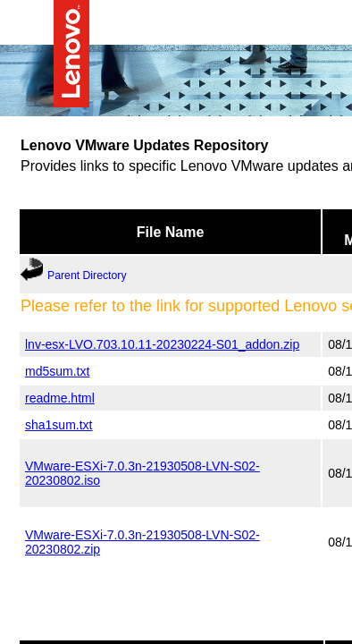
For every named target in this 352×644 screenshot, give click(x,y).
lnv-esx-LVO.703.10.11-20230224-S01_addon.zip (162, 343)
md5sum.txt (57, 370)
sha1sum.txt (59, 424)
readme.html (60, 397)
